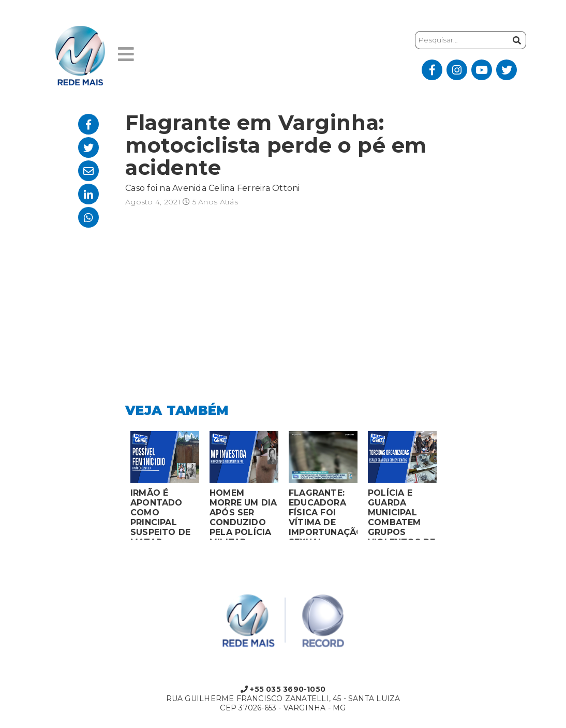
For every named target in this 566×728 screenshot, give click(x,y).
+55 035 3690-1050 (283, 689)
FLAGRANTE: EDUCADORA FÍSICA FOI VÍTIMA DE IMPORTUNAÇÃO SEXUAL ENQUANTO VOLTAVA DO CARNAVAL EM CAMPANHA (323, 514)
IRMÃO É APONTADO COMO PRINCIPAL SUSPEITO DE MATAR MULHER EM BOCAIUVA (160, 514)
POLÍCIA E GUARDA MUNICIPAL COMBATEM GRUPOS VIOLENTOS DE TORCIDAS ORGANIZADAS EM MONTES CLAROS (402, 514)
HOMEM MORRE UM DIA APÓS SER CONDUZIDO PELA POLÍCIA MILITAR (243, 514)
